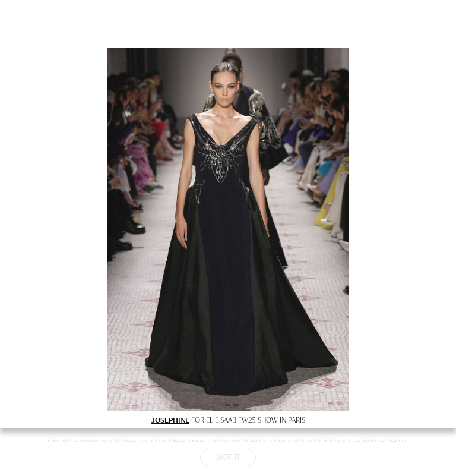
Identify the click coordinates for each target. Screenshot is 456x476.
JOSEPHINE (170, 420)
